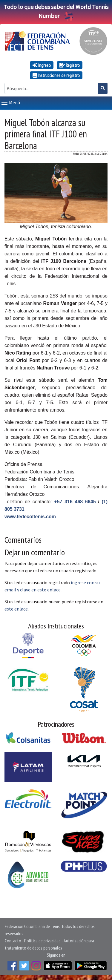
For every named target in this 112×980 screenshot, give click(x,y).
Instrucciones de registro (56, 75)
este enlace (16, 609)
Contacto (13, 941)
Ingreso (42, 65)
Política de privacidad (42, 941)
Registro (70, 65)
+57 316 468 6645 (75, 502)
